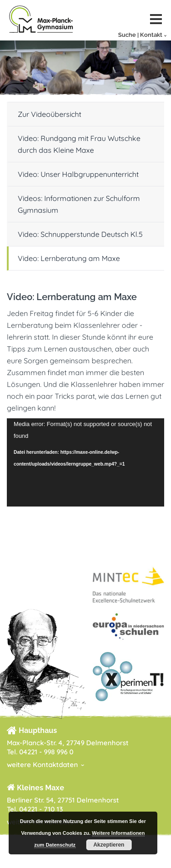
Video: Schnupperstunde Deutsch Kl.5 (80, 234)
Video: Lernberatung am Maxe (69, 258)
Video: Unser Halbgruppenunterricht (78, 174)
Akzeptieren (109, 845)
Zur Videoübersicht (49, 114)
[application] (85, 462)
